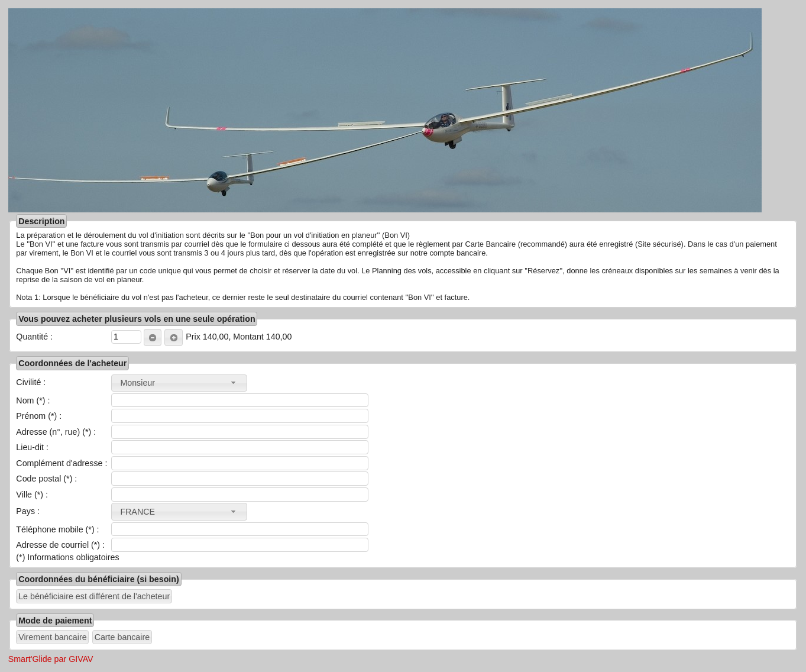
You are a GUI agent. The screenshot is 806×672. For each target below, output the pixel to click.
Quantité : (34, 337)
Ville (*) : (32, 495)
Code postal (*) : (46, 479)
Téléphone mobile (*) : (57, 529)
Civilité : (31, 382)
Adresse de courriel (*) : (60, 545)
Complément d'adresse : (61, 463)
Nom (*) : (33, 400)
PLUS (171, 338)
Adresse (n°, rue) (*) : (56, 432)
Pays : (28, 511)
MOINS (150, 338)
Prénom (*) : (39, 416)
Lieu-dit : (32, 447)
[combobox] (179, 383)
